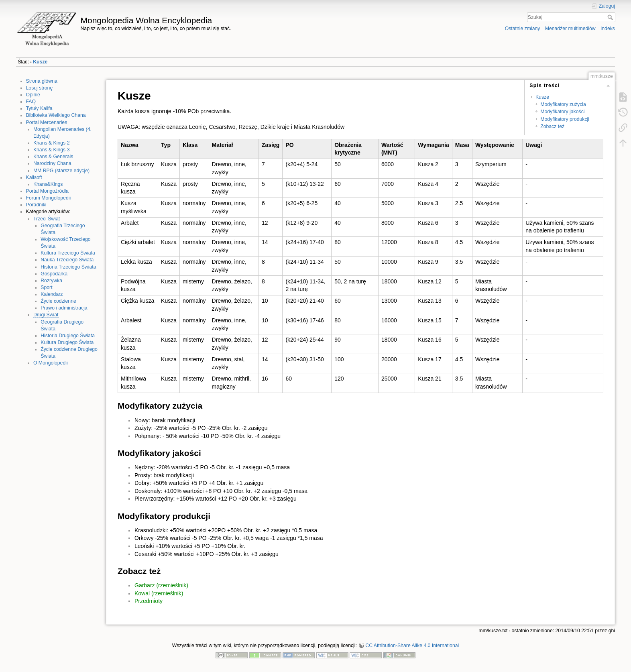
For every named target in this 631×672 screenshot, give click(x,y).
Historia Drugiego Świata (68, 336)
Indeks (608, 29)
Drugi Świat (46, 315)
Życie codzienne (58, 301)
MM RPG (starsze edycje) (61, 171)
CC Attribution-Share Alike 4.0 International (412, 646)
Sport (46, 287)
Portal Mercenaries (47, 122)
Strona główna (42, 81)
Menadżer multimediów (570, 29)
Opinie (33, 95)
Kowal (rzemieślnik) (159, 593)
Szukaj (611, 17)
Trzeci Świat (47, 219)
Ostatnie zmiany (523, 29)
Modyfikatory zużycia (563, 104)
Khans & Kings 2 (52, 143)
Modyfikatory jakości (562, 112)
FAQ (31, 102)
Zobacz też (552, 126)
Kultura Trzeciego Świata (68, 253)
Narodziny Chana (52, 163)
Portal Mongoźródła (47, 191)
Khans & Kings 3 (52, 150)
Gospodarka (54, 274)
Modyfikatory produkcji (565, 119)
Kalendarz (52, 294)
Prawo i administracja (64, 308)
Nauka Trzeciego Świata (67, 260)
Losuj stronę (40, 88)
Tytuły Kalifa (39, 108)
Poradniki (36, 205)
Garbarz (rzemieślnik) (161, 585)
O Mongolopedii (51, 363)
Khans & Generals (53, 157)
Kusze (40, 62)
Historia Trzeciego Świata (68, 267)
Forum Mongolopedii (49, 198)
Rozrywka (51, 281)
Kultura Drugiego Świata (67, 342)
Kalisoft (34, 177)
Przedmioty (149, 601)
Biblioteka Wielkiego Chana (56, 115)
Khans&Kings (48, 184)
